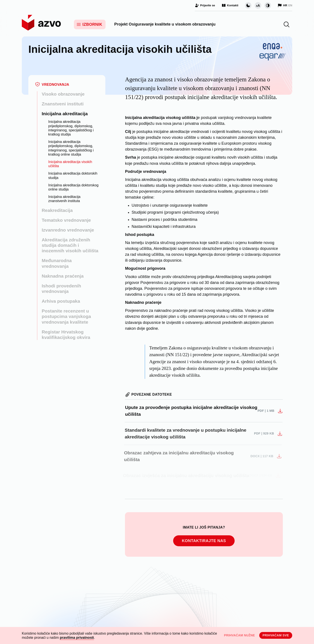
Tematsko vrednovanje (66, 220)
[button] (287, 24)
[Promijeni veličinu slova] (258, 5)
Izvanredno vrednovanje (68, 230)
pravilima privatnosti (77, 638)
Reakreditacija (57, 210)
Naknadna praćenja (63, 276)
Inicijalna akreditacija (65, 114)
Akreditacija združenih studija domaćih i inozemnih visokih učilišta (70, 245)
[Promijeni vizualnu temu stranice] (248, 5)
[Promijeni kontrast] (268, 5)
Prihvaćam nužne (239, 635)
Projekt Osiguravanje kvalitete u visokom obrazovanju (165, 24)
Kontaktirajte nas (204, 541)
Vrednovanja (55, 85)
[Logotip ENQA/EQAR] (273, 66)
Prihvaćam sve (276, 635)
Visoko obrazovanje (63, 94)
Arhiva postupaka (61, 301)
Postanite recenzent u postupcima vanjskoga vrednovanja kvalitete (66, 316)
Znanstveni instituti (63, 104)
